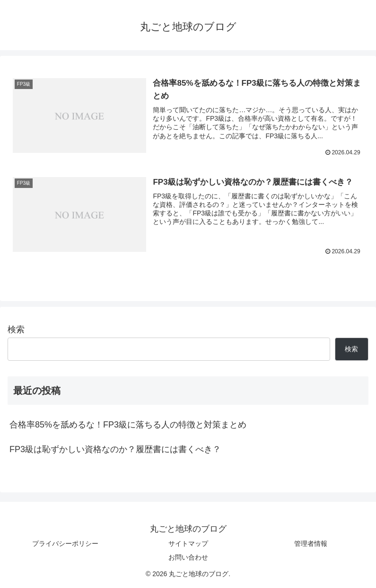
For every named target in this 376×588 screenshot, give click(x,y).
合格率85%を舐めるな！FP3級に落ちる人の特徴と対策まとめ (128, 425)
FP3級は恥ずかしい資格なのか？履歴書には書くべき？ (115, 450)
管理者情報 (311, 544)
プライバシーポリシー (65, 544)
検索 (16, 330)
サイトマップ (188, 544)
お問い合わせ (188, 558)
